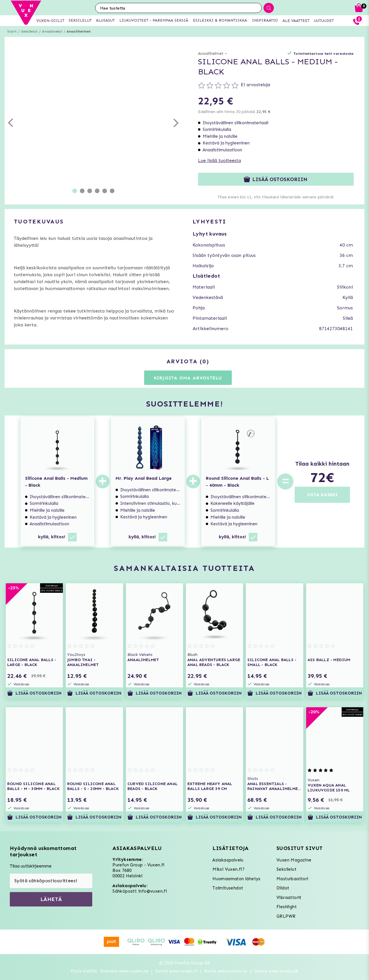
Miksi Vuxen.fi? (228, 869)
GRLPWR (286, 916)
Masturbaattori (292, 879)
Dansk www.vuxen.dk (276, 971)
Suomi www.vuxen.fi (176, 971)
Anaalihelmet (79, 31)
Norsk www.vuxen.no (226, 971)
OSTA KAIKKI (322, 495)
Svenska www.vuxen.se (124, 971)
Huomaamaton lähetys (237, 879)
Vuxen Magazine (294, 860)
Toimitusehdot (228, 888)
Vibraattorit (289, 898)
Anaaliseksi (52, 31)
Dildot (283, 888)
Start (12, 31)
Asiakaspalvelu (228, 860)
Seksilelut (29, 31)
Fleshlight (287, 907)
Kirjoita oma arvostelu (188, 378)
